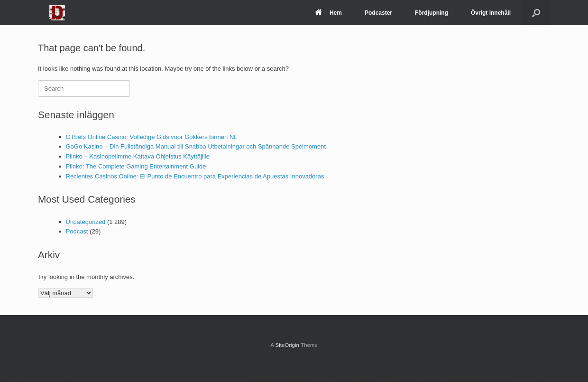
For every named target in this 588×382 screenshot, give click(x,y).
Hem (329, 13)
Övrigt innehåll (491, 13)
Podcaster (378, 13)
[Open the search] (536, 13)
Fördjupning (432, 13)
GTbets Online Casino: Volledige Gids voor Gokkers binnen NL (152, 137)
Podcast (77, 231)
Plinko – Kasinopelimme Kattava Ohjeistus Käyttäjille (138, 156)
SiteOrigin (287, 345)
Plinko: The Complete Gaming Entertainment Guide (136, 166)
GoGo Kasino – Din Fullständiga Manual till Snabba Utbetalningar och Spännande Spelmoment (196, 146)
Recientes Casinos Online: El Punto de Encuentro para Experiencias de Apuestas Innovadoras (195, 176)
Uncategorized (86, 222)
